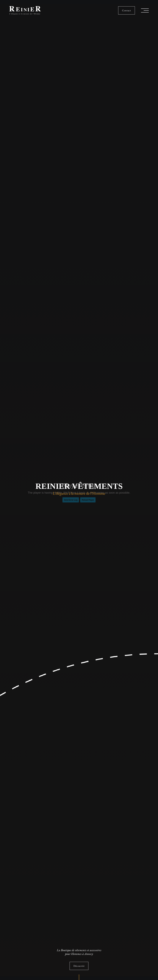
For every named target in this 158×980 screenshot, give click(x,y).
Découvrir (79, 966)
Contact (127, 10)
